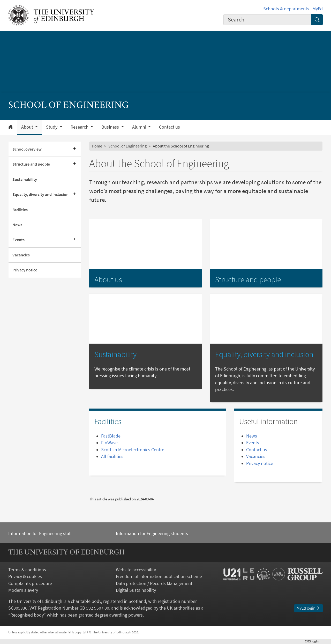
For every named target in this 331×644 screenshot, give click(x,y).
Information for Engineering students (152, 534)
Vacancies (21, 255)
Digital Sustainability (136, 590)
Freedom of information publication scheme (159, 576)
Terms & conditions (27, 570)
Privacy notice (25, 270)
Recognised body (27, 615)
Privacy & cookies (25, 576)
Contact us (170, 127)
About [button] (28, 127)
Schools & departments (286, 9)
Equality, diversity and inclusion (40, 194)
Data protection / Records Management (154, 583)
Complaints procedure (30, 583)
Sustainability (25, 179)
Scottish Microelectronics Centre (133, 450)
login (314, 641)
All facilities (112, 456)
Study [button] (52, 127)
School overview (27, 149)
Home (97, 146)
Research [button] (80, 127)
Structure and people (31, 164)
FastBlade (111, 436)
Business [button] (111, 127)
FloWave (109, 443)
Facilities (20, 210)
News (17, 225)
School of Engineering (127, 146)
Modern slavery (23, 590)
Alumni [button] (140, 127)
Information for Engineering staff (40, 534)
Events (18, 240)
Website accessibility (136, 570)
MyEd (318, 9)
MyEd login (309, 608)
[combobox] (268, 20)
